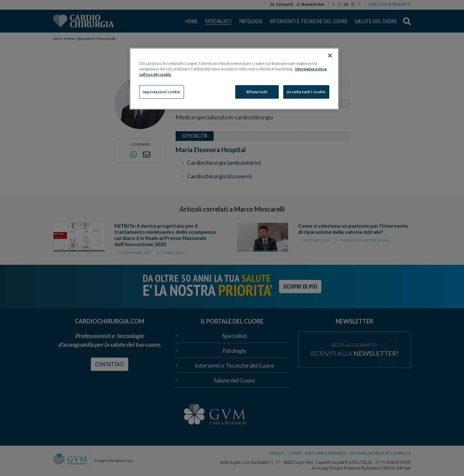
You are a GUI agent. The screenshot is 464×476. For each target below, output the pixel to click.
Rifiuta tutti (257, 92)
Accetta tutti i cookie (306, 92)
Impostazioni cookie (162, 92)
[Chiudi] (330, 55)
